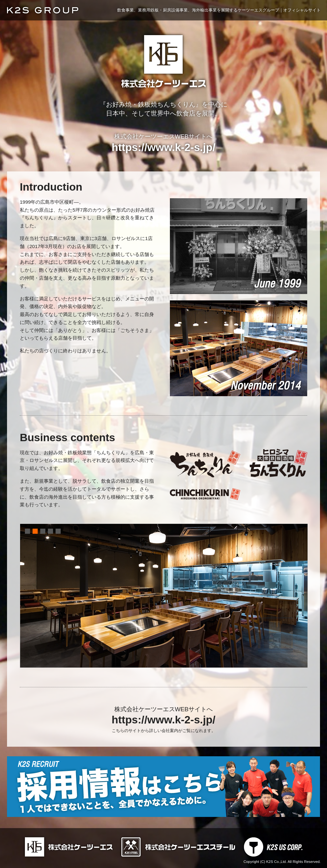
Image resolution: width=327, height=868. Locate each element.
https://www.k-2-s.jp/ (163, 147)
